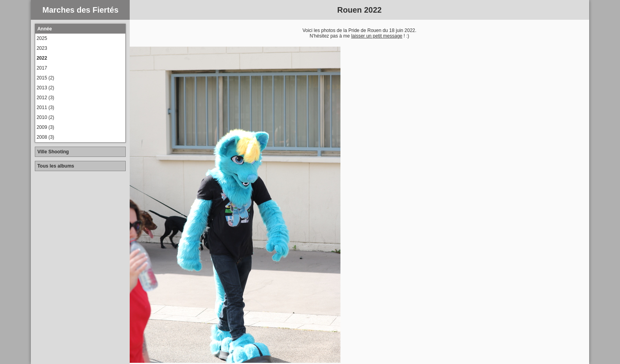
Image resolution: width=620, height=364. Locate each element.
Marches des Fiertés (80, 10)
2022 (42, 58)
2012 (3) (45, 98)
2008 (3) (45, 137)
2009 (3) (45, 127)
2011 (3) (45, 108)
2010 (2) (45, 117)
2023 (42, 48)
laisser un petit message (377, 36)
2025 (42, 38)
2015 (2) (45, 78)
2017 (42, 68)
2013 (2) (45, 88)
